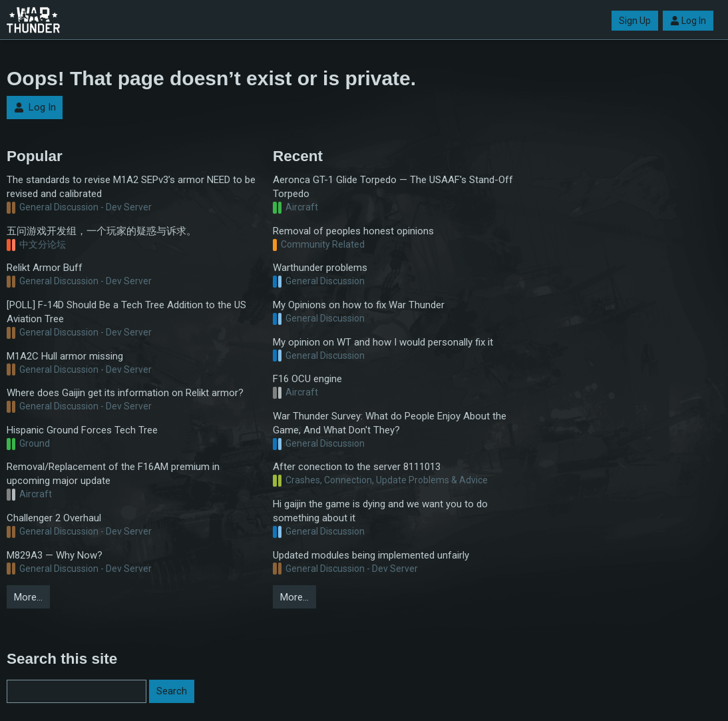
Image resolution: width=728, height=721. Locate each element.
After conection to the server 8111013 (357, 467)
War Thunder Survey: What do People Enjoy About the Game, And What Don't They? (390, 423)
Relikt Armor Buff (45, 268)
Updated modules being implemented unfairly (371, 555)
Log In (688, 21)
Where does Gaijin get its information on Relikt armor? (125, 393)
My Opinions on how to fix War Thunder (359, 305)
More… (28, 597)
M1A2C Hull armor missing (65, 356)
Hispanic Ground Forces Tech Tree (82, 430)
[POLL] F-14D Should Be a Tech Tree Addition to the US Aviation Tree (126, 312)
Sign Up (635, 21)
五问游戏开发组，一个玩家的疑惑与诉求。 (101, 231)
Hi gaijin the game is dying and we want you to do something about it (380, 511)
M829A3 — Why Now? (55, 555)
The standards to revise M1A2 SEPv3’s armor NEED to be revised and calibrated (131, 187)
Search (172, 691)
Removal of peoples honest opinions (353, 231)
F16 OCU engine (307, 379)
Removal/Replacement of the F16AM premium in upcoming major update (113, 474)
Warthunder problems (320, 268)
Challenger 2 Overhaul (54, 518)
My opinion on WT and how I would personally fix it (383, 342)
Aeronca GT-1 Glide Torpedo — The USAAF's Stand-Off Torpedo (393, 187)
